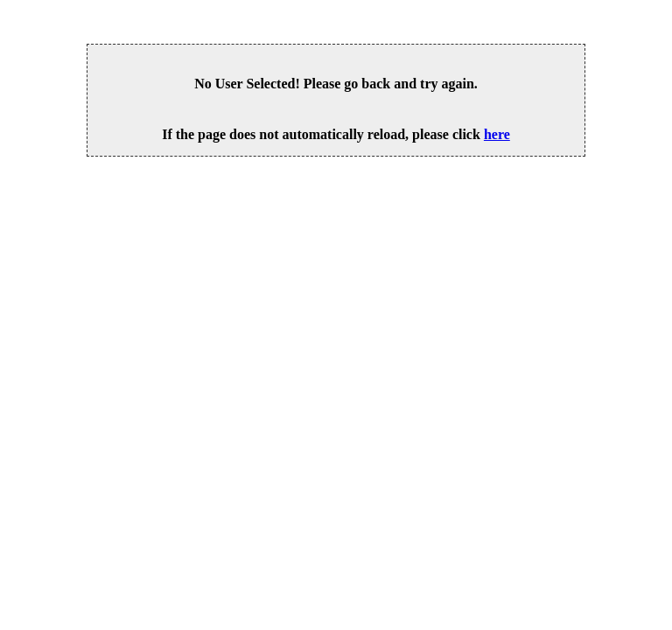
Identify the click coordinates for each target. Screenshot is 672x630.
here (497, 134)
